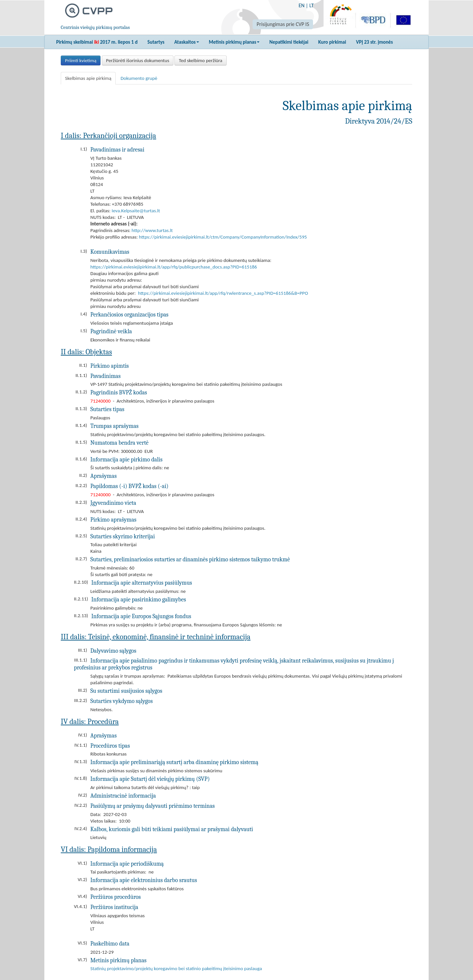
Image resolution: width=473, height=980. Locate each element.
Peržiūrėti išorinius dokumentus (138, 60)
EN (302, 5)
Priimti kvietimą (81, 60)
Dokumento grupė (139, 78)
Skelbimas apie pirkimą (88, 78)
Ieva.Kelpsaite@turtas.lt (136, 211)
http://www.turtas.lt (152, 230)
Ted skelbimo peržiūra (200, 60)
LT (312, 5)
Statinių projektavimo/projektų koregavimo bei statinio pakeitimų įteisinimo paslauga (176, 968)
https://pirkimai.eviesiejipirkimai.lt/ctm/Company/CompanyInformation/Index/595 (223, 237)
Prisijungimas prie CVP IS (283, 24)
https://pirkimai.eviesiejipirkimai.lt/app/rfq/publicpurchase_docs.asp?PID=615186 (174, 267)
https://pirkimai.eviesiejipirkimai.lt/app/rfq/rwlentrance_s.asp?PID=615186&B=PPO (223, 293)
